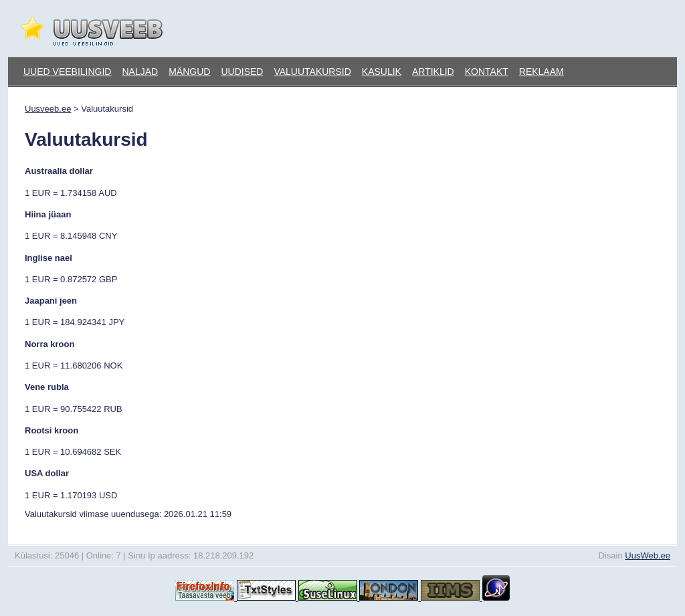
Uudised (242, 72)
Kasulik (382, 72)
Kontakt (487, 72)
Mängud (189, 72)
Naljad (140, 72)
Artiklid (433, 72)
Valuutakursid (312, 72)
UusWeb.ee (648, 555)
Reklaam (542, 72)
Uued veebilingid (67, 72)
